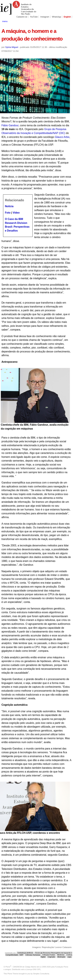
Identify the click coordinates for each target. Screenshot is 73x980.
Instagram (45, 17)
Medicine (61, 955)
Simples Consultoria (41, 974)
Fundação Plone (62, 967)
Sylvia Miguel (12, 47)
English (67, 17)
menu (5, 21)
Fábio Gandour (10, 125)
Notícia (9, 206)
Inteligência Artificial (25, 953)
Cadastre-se (22, 17)
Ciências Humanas (33, 955)
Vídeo (16, 213)
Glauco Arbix (62, 137)
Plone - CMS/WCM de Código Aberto (21, 967)
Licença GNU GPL (33, 969)
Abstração (61, 957)
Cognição (51, 957)
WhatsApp (56, 17)
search (68, 21)
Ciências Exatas (49, 955)
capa (69, 957)
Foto (8, 213)
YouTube (34, 17)
